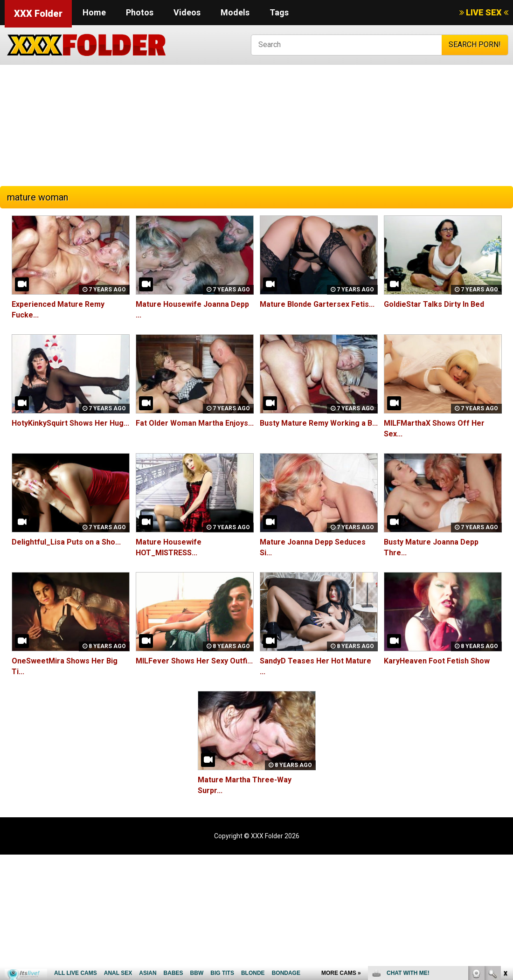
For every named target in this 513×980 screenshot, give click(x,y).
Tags (279, 12)
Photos (140, 12)
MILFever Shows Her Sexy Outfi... (194, 661)
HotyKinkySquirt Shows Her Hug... (70, 423)
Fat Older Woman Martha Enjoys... (194, 423)
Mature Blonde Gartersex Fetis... (317, 304)
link (505, 834)
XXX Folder (38, 14)
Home (94, 12)
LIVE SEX (484, 12)
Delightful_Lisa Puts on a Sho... (66, 542)
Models (235, 12)
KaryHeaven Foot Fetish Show (437, 661)
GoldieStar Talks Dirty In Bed (434, 304)
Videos (187, 12)
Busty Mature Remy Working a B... (319, 423)
